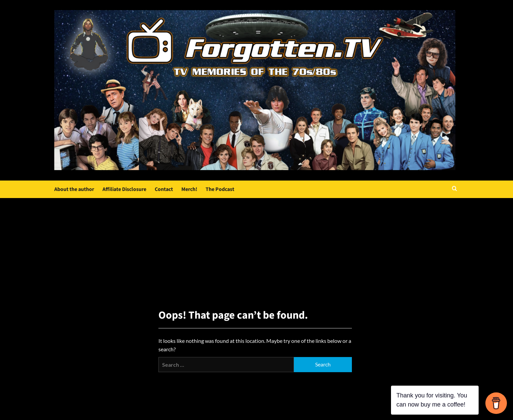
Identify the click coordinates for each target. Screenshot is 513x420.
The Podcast (220, 189)
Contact (164, 189)
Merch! (189, 189)
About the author (74, 189)
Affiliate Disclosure (124, 189)
